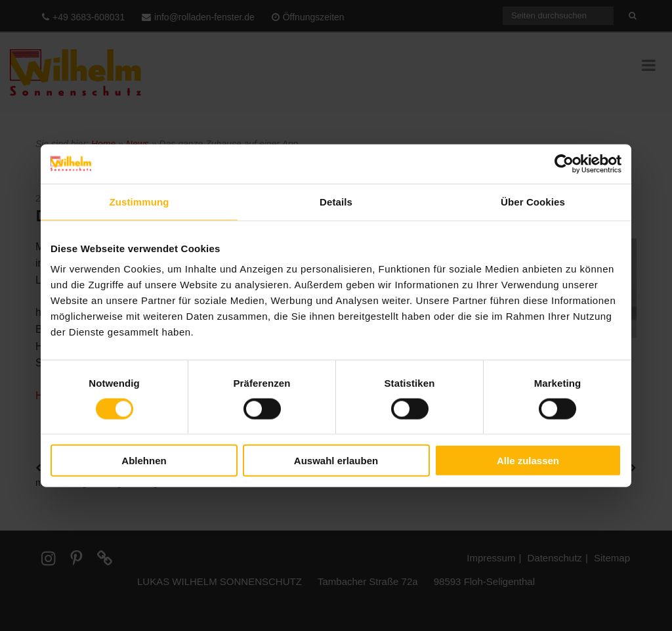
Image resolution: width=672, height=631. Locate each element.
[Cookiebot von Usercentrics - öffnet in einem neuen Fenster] (564, 163)
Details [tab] (336, 201)
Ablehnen (144, 461)
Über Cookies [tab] (533, 201)
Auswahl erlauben (336, 461)
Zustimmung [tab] (139, 201)
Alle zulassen (528, 461)
